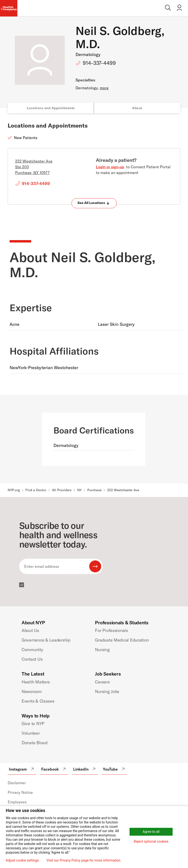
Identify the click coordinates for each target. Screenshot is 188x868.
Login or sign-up (110, 167)
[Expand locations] (94, 203)
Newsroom (32, 691)
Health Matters (36, 682)
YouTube (114, 769)
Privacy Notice (20, 792)
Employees (17, 802)
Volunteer (31, 733)
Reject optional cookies (151, 841)
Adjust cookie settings (22, 860)
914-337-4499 (99, 63)
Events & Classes (38, 701)
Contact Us (32, 659)
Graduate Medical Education (122, 640)
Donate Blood (35, 743)
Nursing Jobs (107, 691)
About (137, 108)
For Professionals (111, 630)
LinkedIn (85, 769)
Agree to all (151, 832)
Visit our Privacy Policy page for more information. (84, 860)
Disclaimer (17, 783)
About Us (30, 630)
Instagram (22, 769)
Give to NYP (33, 724)
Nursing (102, 650)
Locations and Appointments (51, 108)
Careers (102, 682)
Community (32, 650)
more (104, 88)
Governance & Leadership (46, 640)
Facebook (54, 769)
